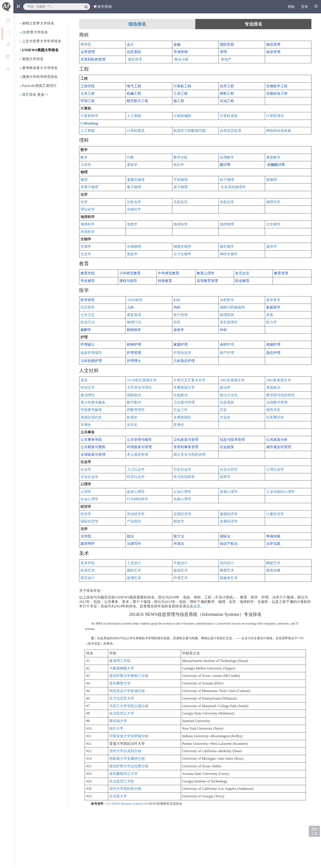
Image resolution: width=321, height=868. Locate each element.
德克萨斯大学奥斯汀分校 (129, 676)
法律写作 (134, 544)
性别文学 (88, 387)
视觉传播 (273, 570)
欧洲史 (132, 417)
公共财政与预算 (93, 447)
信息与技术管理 (232, 440)
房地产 (226, 59)
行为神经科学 (138, 499)
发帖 (291, 7)
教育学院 (88, 273)
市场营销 (181, 52)
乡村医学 (227, 300)
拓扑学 (179, 165)
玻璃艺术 (134, 578)
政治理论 (88, 395)
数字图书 (134, 402)
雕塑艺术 (227, 570)
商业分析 (181, 59)
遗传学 (272, 246)
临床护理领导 (91, 353)
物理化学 (273, 202)
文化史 (225, 417)
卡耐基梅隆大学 (122, 668)
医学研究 (88, 300)
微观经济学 (229, 514)
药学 (177, 322)
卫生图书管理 (184, 402)
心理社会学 (275, 469)
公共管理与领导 (139, 440)
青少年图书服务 (93, 402)
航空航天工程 (138, 101)
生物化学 (134, 209)
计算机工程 (182, 86)
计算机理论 (275, 116)
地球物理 (227, 224)
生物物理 (134, 246)
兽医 (270, 315)
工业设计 (134, 563)
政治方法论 (229, 395)
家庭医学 (273, 307)
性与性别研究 (184, 477)
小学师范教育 (130, 273)
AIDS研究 (135, 300)
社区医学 (88, 307)
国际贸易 (227, 44)
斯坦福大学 (118, 721)
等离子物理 (89, 187)
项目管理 (135, 59)
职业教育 (242, 281)
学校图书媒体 (91, 410)
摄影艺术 (134, 570)
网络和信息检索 (279, 131)
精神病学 (134, 330)
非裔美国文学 (184, 387)
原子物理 (181, 187)
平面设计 (181, 563)
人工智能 (134, 116)
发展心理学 (229, 492)
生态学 (86, 254)
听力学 (272, 322)
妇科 (177, 300)
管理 (223, 52)
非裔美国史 (182, 417)
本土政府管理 (138, 454)
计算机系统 (229, 116)
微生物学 (227, 246)
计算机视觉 (136, 131)
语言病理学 (229, 322)
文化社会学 (89, 477)
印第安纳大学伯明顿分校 (129, 736)
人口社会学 (136, 469)
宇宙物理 (181, 180)
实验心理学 (182, 499)
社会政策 (227, 447)
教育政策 (242, 273)
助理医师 (227, 315)
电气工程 (134, 86)
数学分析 (181, 157)
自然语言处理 (230, 131)
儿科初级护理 (91, 361)
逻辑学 (132, 165)
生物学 (86, 246)
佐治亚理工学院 (122, 781)
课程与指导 (128, 281)
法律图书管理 (277, 402)
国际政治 (134, 395)
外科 (223, 330)
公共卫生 (88, 315)
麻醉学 (86, 330)
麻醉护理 (227, 344)
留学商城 (102, 7)
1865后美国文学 (232, 380)
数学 (84, 157)
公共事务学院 (91, 440)
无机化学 (181, 202)
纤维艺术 (181, 578)
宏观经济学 (182, 514)
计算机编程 (182, 116)
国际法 (225, 536)
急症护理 (273, 353)
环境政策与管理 (139, 447)
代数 (130, 157)
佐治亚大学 (118, 796)
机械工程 (134, 93)
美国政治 (273, 387)
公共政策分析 (277, 440)
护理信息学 (182, 353)
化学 (84, 202)
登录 (305, 7)
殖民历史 (273, 410)
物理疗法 (134, 322)
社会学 (86, 469)
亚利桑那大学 (120, 683)
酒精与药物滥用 (232, 307)
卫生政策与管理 (186, 440)
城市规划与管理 (279, 447)
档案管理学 (136, 410)
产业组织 (134, 521)
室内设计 (227, 563)
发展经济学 (229, 521)
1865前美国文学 (279, 380)
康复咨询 (134, 315)
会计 (130, 44)
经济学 (86, 514)
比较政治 (181, 395)
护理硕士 (88, 344)
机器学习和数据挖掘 (189, 131)
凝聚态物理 (136, 180)
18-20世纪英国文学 (142, 380)
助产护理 (227, 353)
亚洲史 (179, 425)
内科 (177, 307)
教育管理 (281, 273)
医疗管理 (181, 315)
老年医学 (273, 300)
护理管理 (134, 353)
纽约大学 (116, 728)
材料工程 (227, 93)
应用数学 (227, 157)
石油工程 (227, 101)
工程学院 (88, 86)
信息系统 (134, 52)
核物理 (272, 180)
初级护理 (273, 344)
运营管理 (88, 52)
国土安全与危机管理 (189, 454)
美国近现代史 (91, 417)
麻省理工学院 (120, 661)
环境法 (179, 544)
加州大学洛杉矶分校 (125, 789)
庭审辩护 (88, 544)
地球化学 (181, 224)
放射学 (179, 330)
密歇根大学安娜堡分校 (127, 759)
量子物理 (134, 187)
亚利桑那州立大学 (123, 774)
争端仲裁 (273, 536)
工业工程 (181, 93)
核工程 (179, 101)
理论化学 (88, 209)
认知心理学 (182, 492)
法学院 (86, 536)
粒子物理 (227, 180)
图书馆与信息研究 (280, 395)
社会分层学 (229, 469)
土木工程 (88, 93)
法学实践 (273, 544)
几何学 (86, 165)
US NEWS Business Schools (125, 804)
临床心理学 (136, 492)
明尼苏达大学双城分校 (127, 691)
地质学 (132, 224)
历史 (223, 410)
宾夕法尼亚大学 (122, 698)
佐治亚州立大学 (122, 713)
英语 (84, 380)
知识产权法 (229, 544)
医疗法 (179, 536)
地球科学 (88, 224)
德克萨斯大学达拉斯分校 (129, 766)
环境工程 (88, 101)
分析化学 (134, 202)
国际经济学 (89, 521)
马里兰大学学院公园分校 (129, 706)
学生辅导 (88, 281)
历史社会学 (182, 469)
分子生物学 (182, 254)
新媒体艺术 (229, 578)
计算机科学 (89, 116)
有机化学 (227, 202)
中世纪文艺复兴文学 (189, 380)
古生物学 (273, 224)
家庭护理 (181, 344)
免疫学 (132, 254)
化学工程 (227, 86)
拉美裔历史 (275, 417)
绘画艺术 (88, 570)
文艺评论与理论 (139, 387)
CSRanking (89, 123)
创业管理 (273, 52)
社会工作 (181, 410)
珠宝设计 (88, 578)
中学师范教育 (169, 273)
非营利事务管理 (186, 447)
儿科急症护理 (184, 361)
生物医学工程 (277, 86)
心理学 (86, 492)
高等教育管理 (207, 281)
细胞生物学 (182, 246)
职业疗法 (88, 322)
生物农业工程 (277, 93)
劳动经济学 (136, 514)
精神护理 (134, 344)
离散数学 (273, 157)
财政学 (179, 521)
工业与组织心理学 (280, 492)
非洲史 (86, 425)
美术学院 (88, 563)
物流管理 (273, 44)
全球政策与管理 (93, 454)
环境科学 (88, 232)
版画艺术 (181, 570)
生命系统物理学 (233, 187)
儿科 (130, 307)
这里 (197, 606)
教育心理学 (206, 273)
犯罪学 (225, 477)
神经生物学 (229, 254)
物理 (84, 180)
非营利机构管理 (93, 59)
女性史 (132, 425)
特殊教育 (165, 281)
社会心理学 (89, 499)
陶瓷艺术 (273, 563)
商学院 (86, 44)
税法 (130, 536)
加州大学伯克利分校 (125, 751)
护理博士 (134, 361)
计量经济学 (275, 514)
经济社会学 (136, 477)
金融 (177, 44)
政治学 (225, 387)
